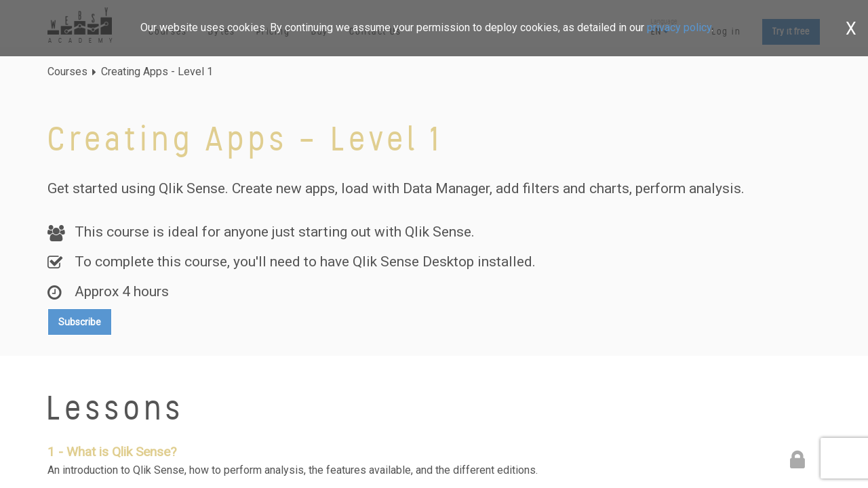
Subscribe (80, 322)
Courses (67, 72)
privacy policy (679, 27)
